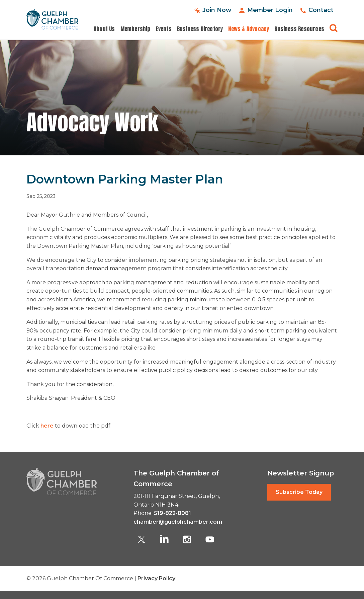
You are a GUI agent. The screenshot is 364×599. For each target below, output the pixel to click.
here (47, 426)
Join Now (216, 10)
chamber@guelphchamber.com (178, 522)
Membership (135, 29)
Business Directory (200, 29)
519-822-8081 (172, 513)
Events (164, 29)
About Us (104, 29)
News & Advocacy (249, 29)
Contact (321, 10)
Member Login (269, 10)
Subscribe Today (299, 492)
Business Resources (299, 29)
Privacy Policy (156, 578)
